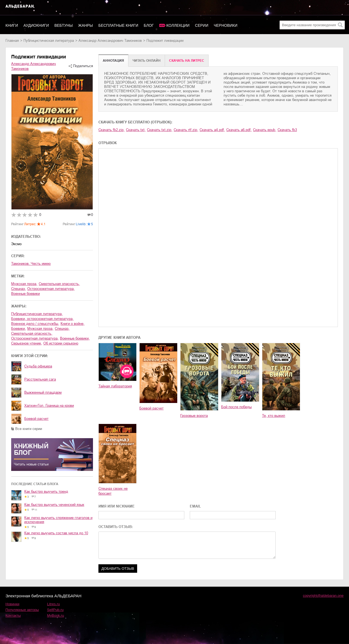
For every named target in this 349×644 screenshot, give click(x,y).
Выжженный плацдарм (43, 392)
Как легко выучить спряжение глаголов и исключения (58, 520)
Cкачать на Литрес (187, 61)
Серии (202, 25)
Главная (12, 41)
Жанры (86, 25)
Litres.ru (54, 604)
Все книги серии (29, 429)
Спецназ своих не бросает (113, 491)
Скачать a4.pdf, (212, 130)
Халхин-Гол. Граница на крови (49, 406)
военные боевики (25, 294)
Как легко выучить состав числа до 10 (56, 533)
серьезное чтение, (27, 343)
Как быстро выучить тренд (46, 492)
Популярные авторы (22, 610)
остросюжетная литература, (51, 289)
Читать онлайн (147, 61)
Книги (12, 25)
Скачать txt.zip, (160, 130)
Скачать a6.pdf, (239, 130)
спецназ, (19, 289)
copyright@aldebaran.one (323, 596)
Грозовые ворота (194, 416)
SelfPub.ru (55, 610)
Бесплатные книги (118, 25)
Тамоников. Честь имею (31, 264)
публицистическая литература (49, 41)
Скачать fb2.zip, (112, 130)
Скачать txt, (136, 130)
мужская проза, (24, 284)
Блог (149, 25)
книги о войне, (73, 324)
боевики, (19, 329)
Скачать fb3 (287, 130)
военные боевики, (75, 338)
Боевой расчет (36, 419)
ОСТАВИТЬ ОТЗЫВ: (116, 527)
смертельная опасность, (59, 284)
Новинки (12, 604)
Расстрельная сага (40, 379)
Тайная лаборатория (115, 386)
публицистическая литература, (37, 314)
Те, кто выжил (274, 416)
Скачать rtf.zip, (186, 130)
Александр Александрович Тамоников (110, 41)
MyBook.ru (56, 615)
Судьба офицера (38, 366)
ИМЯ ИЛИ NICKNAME (117, 506)
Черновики (226, 25)
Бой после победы (236, 407)
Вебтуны (63, 25)
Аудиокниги (36, 25)
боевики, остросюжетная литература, (42, 319)
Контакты (13, 615)
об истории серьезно (61, 343)
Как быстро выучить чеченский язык (54, 505)
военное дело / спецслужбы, (35, 324)
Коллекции (178, 25)
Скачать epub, (265, 130)
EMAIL (195, 506)
